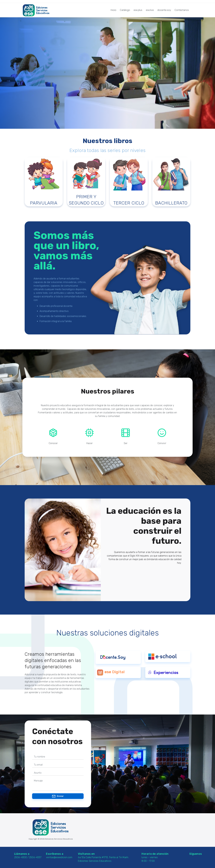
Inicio (113, 10)
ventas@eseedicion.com (59, 857)
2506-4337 (35, 857)
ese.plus (138, 10)
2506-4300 (21, 857)
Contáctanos (182, 10)
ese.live (150, 10)
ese (108, 672)
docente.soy (164, 10)
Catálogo (125, 10)
